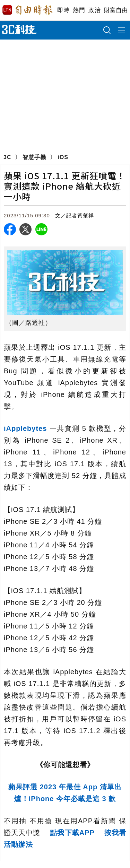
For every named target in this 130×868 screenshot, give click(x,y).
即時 (63, 10)
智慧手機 (34, 157)
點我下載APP (72, 833)
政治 (94, 10)
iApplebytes (25, 428)
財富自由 (116, 10)
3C (7, 157)
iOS (63, 157)
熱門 (79, 10)
